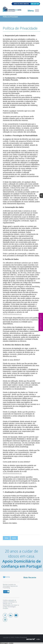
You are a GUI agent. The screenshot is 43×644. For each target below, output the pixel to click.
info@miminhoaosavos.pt (12, 314)
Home (14, 538)
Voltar (6, 538)
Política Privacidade (21, 637)
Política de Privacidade (10, 17)
